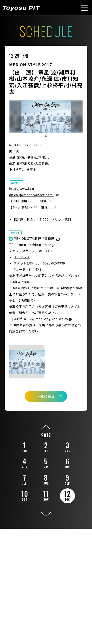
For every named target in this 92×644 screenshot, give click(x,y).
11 (46, 495)
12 (67, 495)
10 (25, 495)
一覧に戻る (46, 396)
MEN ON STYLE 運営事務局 (34, 238)
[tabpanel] (46, 117)
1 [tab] (46, 136)
